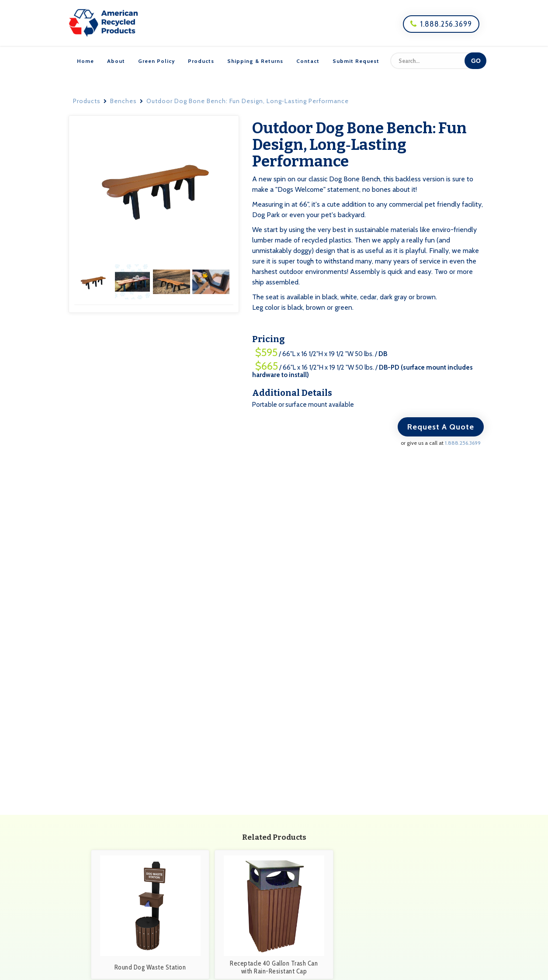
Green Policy (156, 61)
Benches (123, 101)
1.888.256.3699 (441, 24)
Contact (308, 61)
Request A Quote (441, 427)
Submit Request (356, 61)
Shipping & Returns (255, 61)
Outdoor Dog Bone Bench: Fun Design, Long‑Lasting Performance (248, 101)
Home (85, 61)
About (116, 61)
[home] (103, 23)
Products (201, 61)
